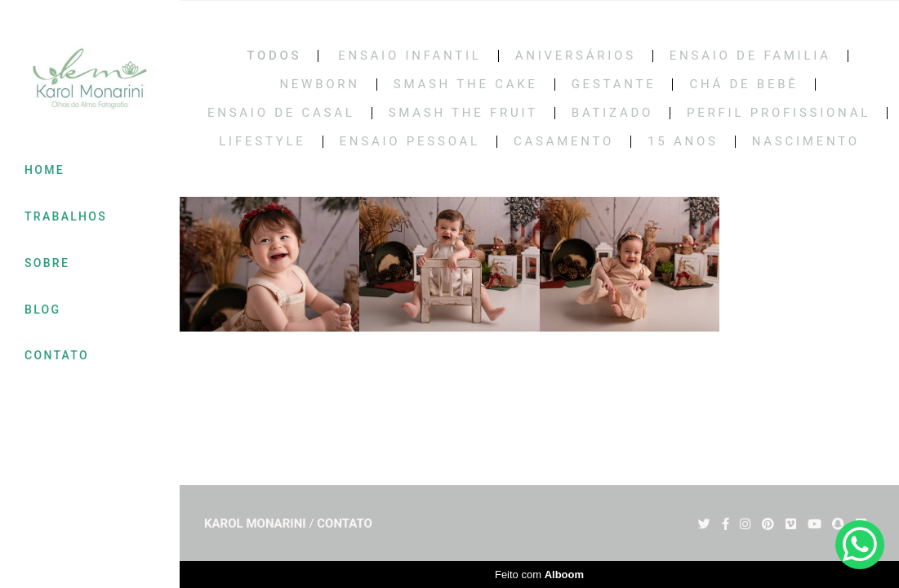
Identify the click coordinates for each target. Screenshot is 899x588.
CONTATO (57, 355)
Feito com (539, 575)
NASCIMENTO (806, 142)
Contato (345, 524)
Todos (274, 56)
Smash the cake (466, 85)
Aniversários (576, 56)
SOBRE (47, 263)
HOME (45, 170)
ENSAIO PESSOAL (410, 142)
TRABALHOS (66, 216)
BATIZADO (612, 113)
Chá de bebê (743, 85)
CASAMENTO (564, 142)
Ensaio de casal (281, 113)
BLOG (42, 310)
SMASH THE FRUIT (463, 113)
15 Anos (683, 142)
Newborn (319, 85)
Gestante (614, 85)
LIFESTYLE (262, 142)
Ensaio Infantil (410, 56)
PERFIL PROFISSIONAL (779, 113)
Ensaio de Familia (750, 56)
